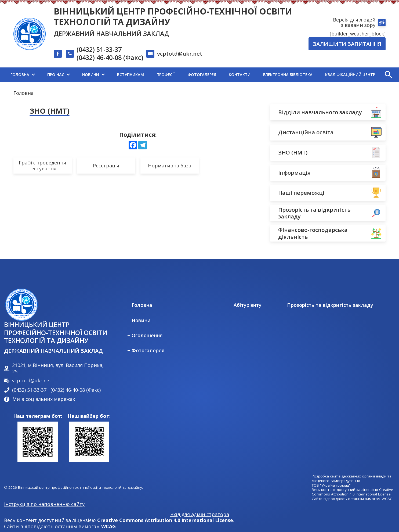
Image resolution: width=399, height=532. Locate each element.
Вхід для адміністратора (200, 514)
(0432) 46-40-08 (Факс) (110, 58)
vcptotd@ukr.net (180, 53)
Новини (141, 320)
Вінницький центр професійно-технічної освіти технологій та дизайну (173, 16)
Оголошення (147, 335)
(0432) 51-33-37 (99, 50)
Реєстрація (106, 166)
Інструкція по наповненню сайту (44, 504)
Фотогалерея (148, 351)
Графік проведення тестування (42, 166)
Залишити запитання (347, 44)
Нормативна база (170, 166)
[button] (388, 75)
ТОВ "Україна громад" (331, 485)
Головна (23, 93)
